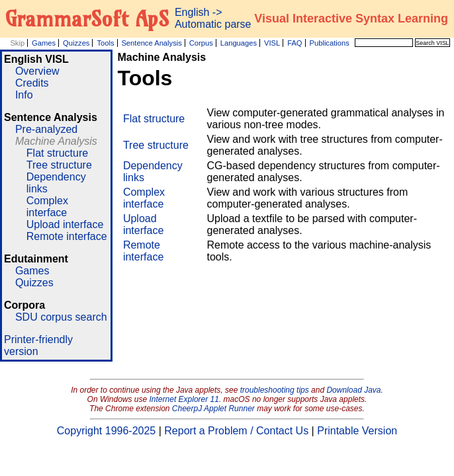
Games (44, 43)
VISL (272, 43)
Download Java (353, 390)
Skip (17, 43)
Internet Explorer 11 (184, 399)
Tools (105, 43)
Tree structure (59, 165)
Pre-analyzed (46, 129)
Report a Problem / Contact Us (236, 431)
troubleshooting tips (275, 390)
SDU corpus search (61, 317)
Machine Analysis (56, 141)
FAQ (295, 43)
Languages (239, 43)
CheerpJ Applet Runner (213, 409)
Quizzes (76, 43)
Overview (37, 71)
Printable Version (357, 431)
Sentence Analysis (151, 43)
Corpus (201, 43)
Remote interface (67, 236)
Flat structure (57, 153)
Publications (329, 43)
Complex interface (47, 207)
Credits (32, 83)
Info (24, 95)
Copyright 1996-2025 (106, 431)
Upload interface (65, 224)
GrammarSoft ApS (87, 19)
